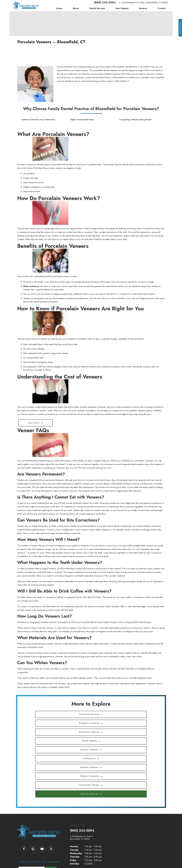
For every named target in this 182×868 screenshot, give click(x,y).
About (76, 9)
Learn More (34, 423)
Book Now (180, 28)
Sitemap (77, 861)
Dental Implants (44, 722)
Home (59, 9)
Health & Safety (85, 818)
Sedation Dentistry (44, 731)
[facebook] (24, 794)
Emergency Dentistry (89, 714)
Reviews (143, 9)
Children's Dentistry (89, 731)
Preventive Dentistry (44, 714)
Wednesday (76, 798)
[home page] (25, 6)
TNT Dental (147, 861)
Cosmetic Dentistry (89, 722)
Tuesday (74, 795)
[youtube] (42, 794)
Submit (51, 841)
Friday (73, 805)
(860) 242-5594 (105, 3)
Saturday (75, 809)
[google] (33, 794)
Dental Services (97, 9)
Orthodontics (134, 722)
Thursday (75, 802)
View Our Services (89, 739)
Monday (74, 791)
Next (50, 815)
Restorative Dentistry (135, 714)
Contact (162, 9)
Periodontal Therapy (135, 731)
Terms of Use (103, 861)
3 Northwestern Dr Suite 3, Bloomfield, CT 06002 (143, 3)
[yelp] (51, 794)
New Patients (122, 9)
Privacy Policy (89, 861)
